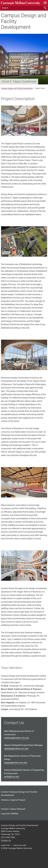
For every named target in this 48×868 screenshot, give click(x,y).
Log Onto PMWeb (10, 814)
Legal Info (6, 845)
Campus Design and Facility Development (24, 21)
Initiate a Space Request (13, 809)
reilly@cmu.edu (12, 777)
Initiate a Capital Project (13, 800)
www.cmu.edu (20, 845)
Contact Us (6, 840)
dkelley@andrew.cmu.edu (17, 738)
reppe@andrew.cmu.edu (16, 763)
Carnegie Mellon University (21, 3)
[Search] (24, 8)
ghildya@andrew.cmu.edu (16, 749)
